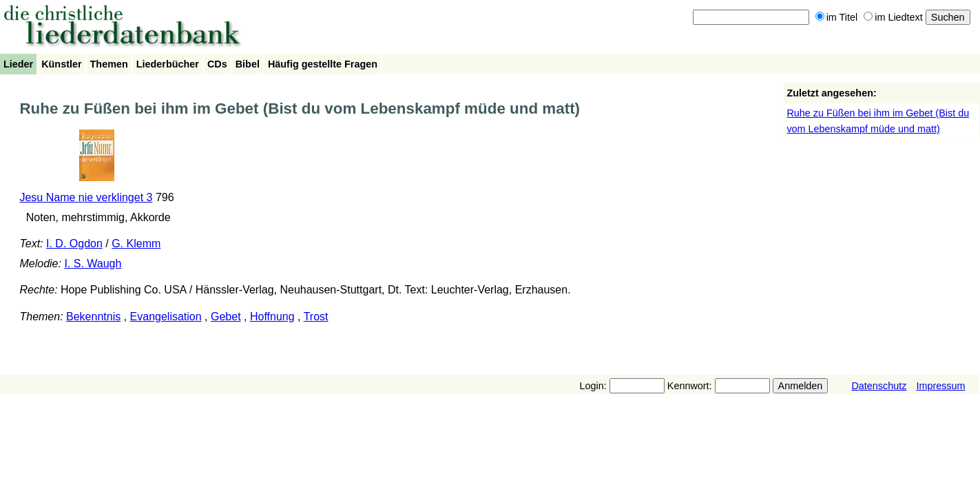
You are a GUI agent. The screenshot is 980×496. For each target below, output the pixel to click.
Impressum (940, 386)
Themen (109, 64)
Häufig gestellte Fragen (323, 64)
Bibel (248, 64)
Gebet (226, 317)
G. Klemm (136, 244)
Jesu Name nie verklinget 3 (86, 197)
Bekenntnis (93, 317)
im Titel (837, 17)
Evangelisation (166, 317)
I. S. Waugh (93, 263)
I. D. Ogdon (74, 244)
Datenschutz (879, 386)
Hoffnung (272, 317)
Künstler (61, 64)
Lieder (18, 64)
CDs (217, 64)
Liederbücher (168, 64)
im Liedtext (893, 17)
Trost (316, 317)
